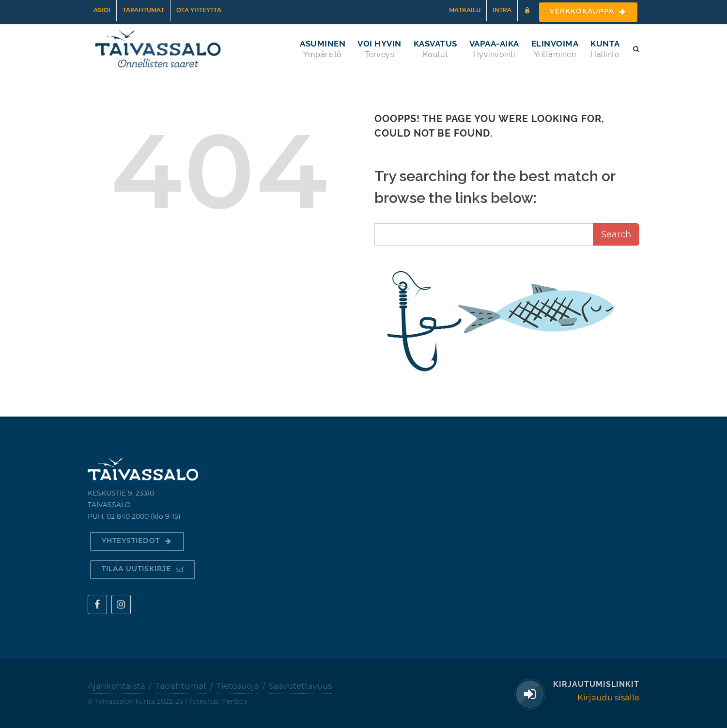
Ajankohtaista (116, 686)
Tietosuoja (238, 686)
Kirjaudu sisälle (608, 697)
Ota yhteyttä (199, 11)
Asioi (102, 11)
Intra (502, 11)
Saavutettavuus (300, 686)
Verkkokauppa (588, 12)
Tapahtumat (143, 11)
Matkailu (465, 11)
